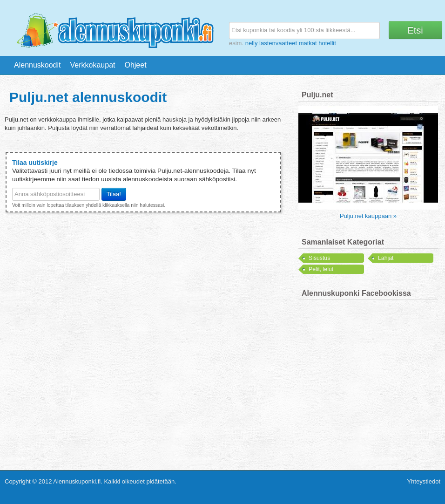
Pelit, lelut (321, 269)
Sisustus (319, 258)
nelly (252, 43)
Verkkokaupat (93, 65)
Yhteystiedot (424, 481)
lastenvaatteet (278, 43)
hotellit (327, 43)
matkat (308, 43)
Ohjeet (135, 65)
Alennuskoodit (37, 65)
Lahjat (386, 258)
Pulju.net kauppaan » (368, 216)
